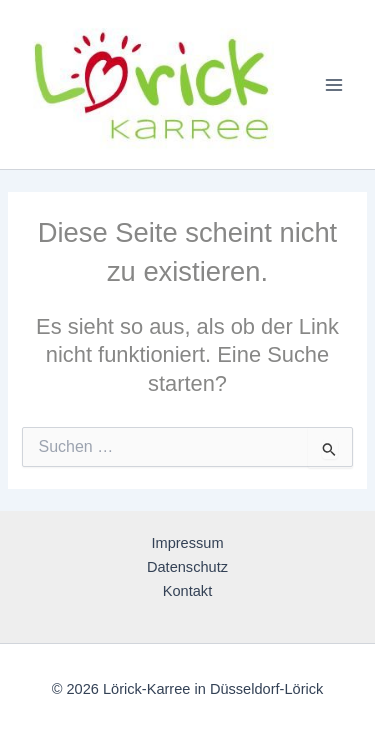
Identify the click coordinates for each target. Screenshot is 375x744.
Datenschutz (187, 567)
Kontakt (187, 591)
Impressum (187, 543)
